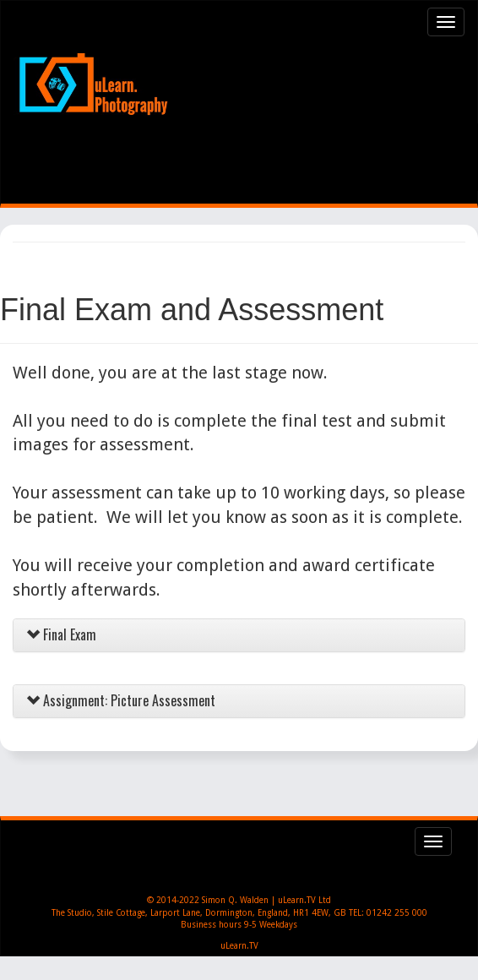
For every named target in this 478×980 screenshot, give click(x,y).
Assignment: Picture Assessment (121, 700)
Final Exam (61, 634)
